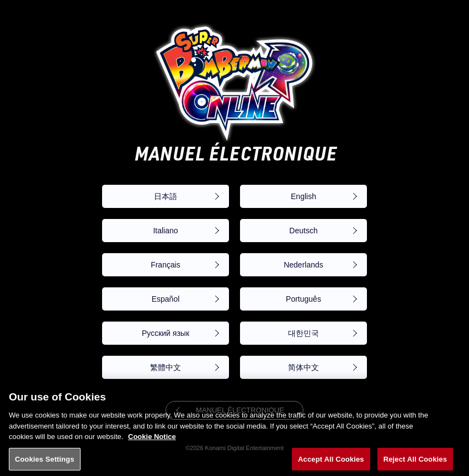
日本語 (166, 196)
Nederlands (303, 265)
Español (166, 299)
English (303, 196)
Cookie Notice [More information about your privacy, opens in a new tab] (152, 442)
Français (166, 265)
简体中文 (303, 367)
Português (303, 299)
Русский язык (166, 333)
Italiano (165, 231)
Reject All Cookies (415, 464)
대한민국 (303, 333)
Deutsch (303, 231)
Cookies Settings (45, 464)
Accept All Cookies (331, 464)
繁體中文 (166, 367)
